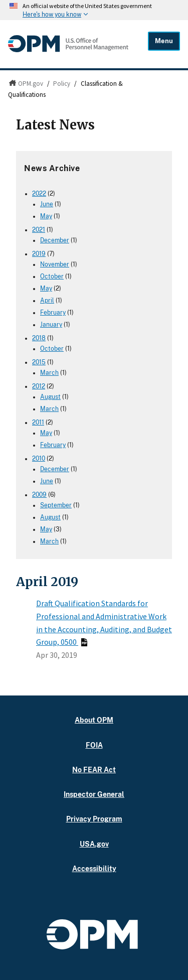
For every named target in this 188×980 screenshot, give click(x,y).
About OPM (94, 720)
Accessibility (94, 868)
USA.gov (94, 844)
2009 (39, 495)
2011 (38, 423)
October (52, 276)
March (49, 373)
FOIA (94, 745)
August (50, 397)
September (56, 505)
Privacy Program (94, 819)
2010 (39, 459)
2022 (39, 194)
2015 (39, 362)
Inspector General (94, 794)
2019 (39, 254)
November (55, 264)
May (46, 216)
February (53, 313)
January (51, 325)
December (55, 240)
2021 (39, 230)
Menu (164, 41)
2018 (39, 338)
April (47, 301)
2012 (39, 386)
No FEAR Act (94, 769)
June (47, 204)
